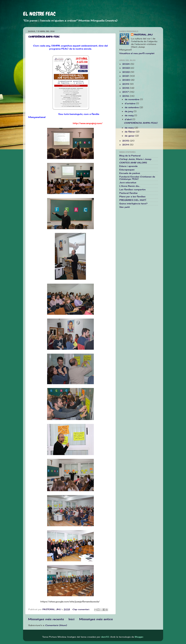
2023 (126, 68)
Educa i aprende (128, 166)
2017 (126, 92)
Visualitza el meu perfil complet (137, 53)
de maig (129, 115)
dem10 (105, 637)
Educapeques (127, 170)
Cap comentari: (81, 609)
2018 (126, 88)
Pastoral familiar (129, 193)
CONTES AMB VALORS (133, 163)
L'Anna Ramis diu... (130, 186)
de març (130, 128)
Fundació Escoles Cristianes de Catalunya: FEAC (137, 178)
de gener (130, 136)
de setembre (132, 107)
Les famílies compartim (132, 190)
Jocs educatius (128, 183)
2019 (126, 84)
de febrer (130, 132)
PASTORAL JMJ (143, 35)
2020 (127, 80)
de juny (129, 111)
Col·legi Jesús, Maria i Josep (135, 159)
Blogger (139, 637)
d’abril (129, 119)
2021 (126, 76)
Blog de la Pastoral (130, 156)
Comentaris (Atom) (56, 625)
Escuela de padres (130, 173)
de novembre (132, 99)
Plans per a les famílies (132, 197)
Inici (71, 619)
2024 (126, 64)
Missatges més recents (46, 619)
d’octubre (130, 103)
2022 (126, 72)
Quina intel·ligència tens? (133, 204)
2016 (126, 96)
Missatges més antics (96, 619)
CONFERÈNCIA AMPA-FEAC (44, 37)
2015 (126, 141)
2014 (126, 145)
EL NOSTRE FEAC (39, 14)
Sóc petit (125, 207)
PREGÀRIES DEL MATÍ (133, 200)
